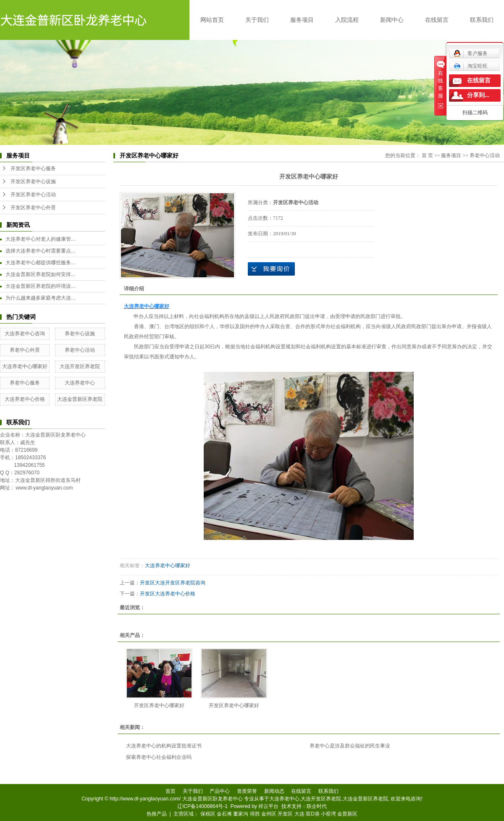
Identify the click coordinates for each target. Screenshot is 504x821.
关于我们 (257, 20)
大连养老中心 (80, 383)
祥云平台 (268, 806)
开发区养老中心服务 (33, 168)
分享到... (478, 95)
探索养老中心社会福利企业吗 (159, 757)
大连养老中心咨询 (25, 334)
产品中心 (220, 791)
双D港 (313, 814)
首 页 (427, 155)
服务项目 (302, 20)
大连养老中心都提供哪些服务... (40, 263)
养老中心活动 (80, 350)
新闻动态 (274, 791)
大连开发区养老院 (80, 366)
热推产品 (157, 814)
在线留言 (437, 20)
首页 (171, 791)
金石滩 (224, 814)
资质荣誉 (247, 791)
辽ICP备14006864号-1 (202, 806)
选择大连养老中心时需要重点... (40, 251)
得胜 (255, 814)
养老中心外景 (25, 350)
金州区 (269, 814)
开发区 (285, 814)
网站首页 (212, 20)
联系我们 (482, 20)
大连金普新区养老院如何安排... (40, 274)
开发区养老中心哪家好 (159, 705)
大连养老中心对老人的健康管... (40, 239)
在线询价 (271, 269)
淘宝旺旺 (471, 66)
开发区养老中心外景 (33, 208)
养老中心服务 (25, 383)
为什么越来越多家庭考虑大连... (40, 298)
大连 (299, 814)
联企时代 (317, 806)
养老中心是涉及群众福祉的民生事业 (350, 746)
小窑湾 (328, 814)
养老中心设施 (80, 334)
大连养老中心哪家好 (25, 366)
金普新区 (347, 814)
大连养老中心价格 (25, 399)
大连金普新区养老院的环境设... (40, 286)
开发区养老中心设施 (33, 182)
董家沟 (241, 814)
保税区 (208, 814)
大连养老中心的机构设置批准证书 (164, 746)
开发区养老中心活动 (33, 195)
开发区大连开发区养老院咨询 (173, 583)
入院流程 (347, 20)
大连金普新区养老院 (80, 399)
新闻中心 (392, 20)
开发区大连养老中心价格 (168, 594)
